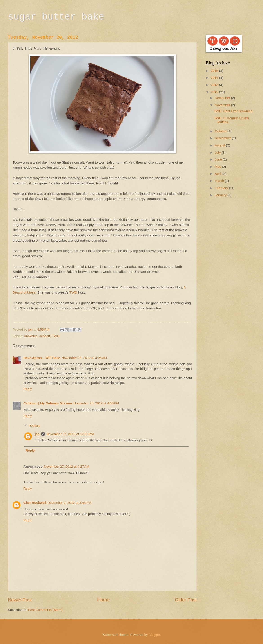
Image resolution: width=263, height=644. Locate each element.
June (219, 159)
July (218, 153)
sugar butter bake (56, 17)
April (218, 174)
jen (37, 434)
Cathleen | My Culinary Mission (48, 403)
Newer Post (20, 600)
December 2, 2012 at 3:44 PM (69, 503)
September (223, 138)
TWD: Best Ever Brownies (233, 111)
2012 (215, 92)
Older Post (186, 600)
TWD (73, 292)
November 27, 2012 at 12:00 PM (70, 434)
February (222, 188)
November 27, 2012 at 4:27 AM (67, 467)
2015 (215, 71)
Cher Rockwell (35, 503)
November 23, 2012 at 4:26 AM (84, 358)
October (221, 131)
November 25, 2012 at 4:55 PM (96, 403)
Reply (28, 389)
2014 (215, 78)
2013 (215, 85)
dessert (45, 336)
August (220, 145)
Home (103, 600)
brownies (31, 336)
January (221, 195)
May (218, 167)
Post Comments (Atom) (45, 610)
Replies (34, 426)
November (223, 105)
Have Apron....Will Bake (42, 358)
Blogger (154, 635)
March (220, 181)
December (223, 98)
